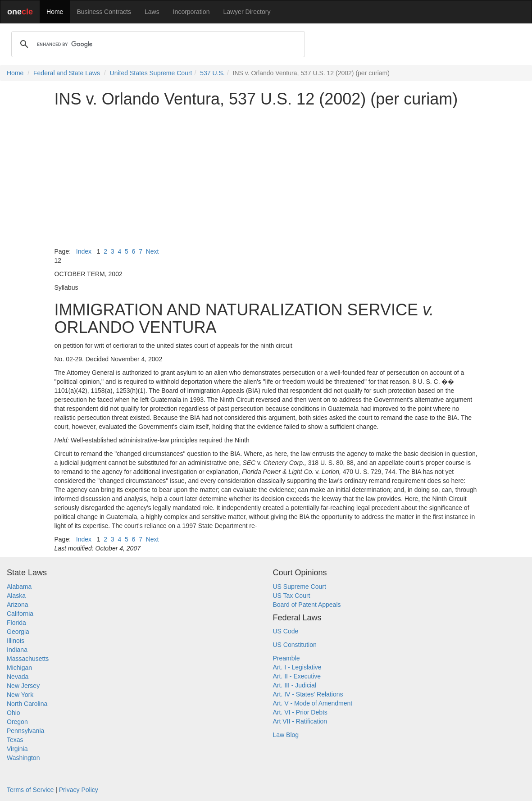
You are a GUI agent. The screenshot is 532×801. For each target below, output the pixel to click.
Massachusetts (28, 659)
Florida (16, 623)
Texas (15, 740)
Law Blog (286, 735)
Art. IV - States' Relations (308, 694)
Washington (23, 758)
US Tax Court (292, 596)
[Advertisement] (266, 177)
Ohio (14, 713)
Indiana (17, 650)
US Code (286, 631)
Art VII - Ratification (300, 721)
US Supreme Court (300, 587)
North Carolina (27, 704)
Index (84, 251)
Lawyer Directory (247, 12)
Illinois (16, 641)
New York (20, 695)
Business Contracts (104, 12)
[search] (157, 44)
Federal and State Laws (67, 73)
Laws (152, 12)
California (20, 614)
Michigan (19, 668)
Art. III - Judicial (295, 685)
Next (152, 251)
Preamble (286, 658)
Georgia (18, 632)
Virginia (17, 749)
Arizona (17, 605)
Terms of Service (30, 790)
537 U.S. (212, 73)
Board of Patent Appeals (307, 605)
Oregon (17, 722)
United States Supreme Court (151, 73)
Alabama (19, 587)
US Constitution (295, 645)
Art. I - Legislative (297, 667)
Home (55, 12)
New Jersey (23, 686)
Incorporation (191, 12)
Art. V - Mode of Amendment (313, 703)
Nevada (18, 677)
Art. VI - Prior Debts (300, 712)
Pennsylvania (25, 731)
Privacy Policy (79, 790)
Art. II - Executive (297, 676)
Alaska (16, 596)
